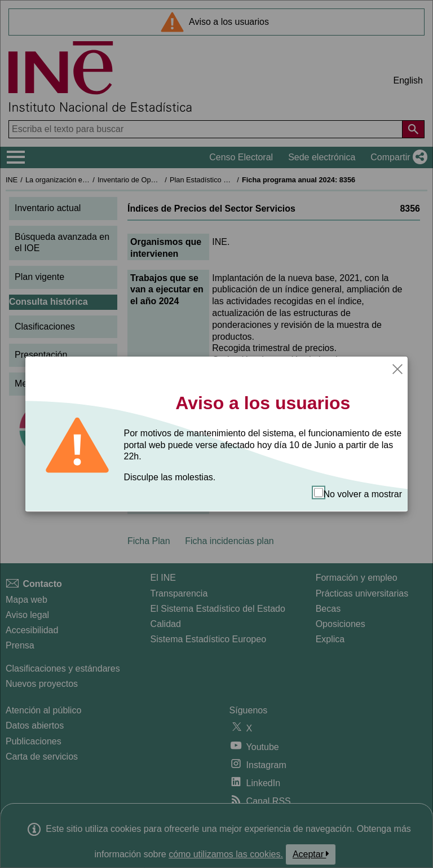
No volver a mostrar (358, 494)
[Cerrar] (397, 368)
